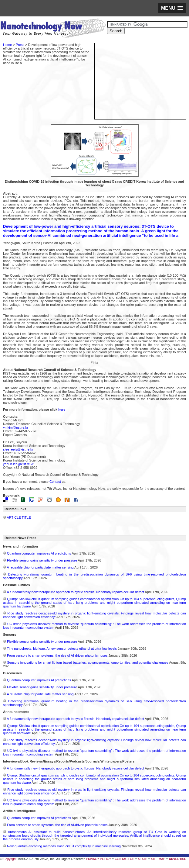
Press (20, 45)
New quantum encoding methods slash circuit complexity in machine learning (64, 846)
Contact (55, 482)
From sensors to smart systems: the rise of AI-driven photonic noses (57, 655)
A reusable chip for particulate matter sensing (40, 567)
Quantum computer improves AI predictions (39, 553)
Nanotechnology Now (53, 29)
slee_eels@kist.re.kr (18, 449)
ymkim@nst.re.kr (16, 427)
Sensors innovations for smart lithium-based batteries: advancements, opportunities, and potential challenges (88, 662)
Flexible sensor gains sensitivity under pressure (42, 560)
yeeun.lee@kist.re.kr (18, 464)
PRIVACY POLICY (99, 859)
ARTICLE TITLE (19, 517)
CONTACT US (124, 859)
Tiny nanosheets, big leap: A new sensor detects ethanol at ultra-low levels (62, 648)
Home (7, 45)
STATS (143, 859)
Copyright (10, 859)
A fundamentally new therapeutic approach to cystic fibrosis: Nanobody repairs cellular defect (75, 592)
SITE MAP (158, 859)
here (62, 410)
